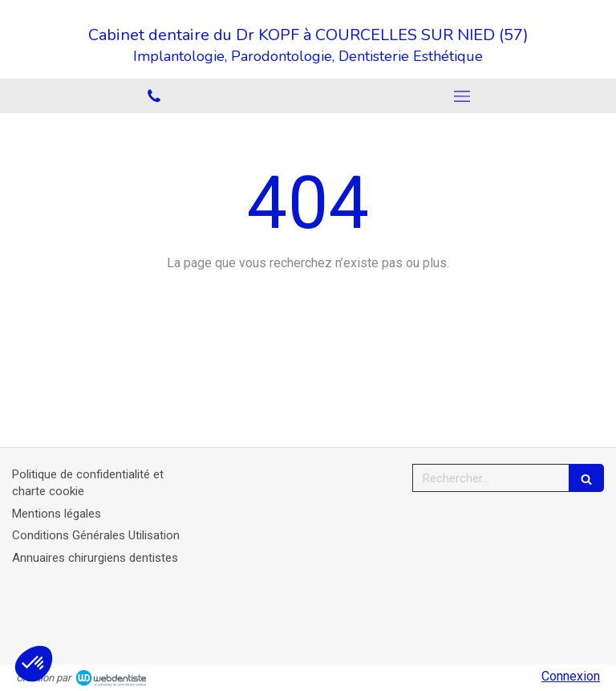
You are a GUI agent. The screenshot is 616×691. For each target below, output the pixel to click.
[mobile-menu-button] (462, 96)
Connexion (571, 676)
